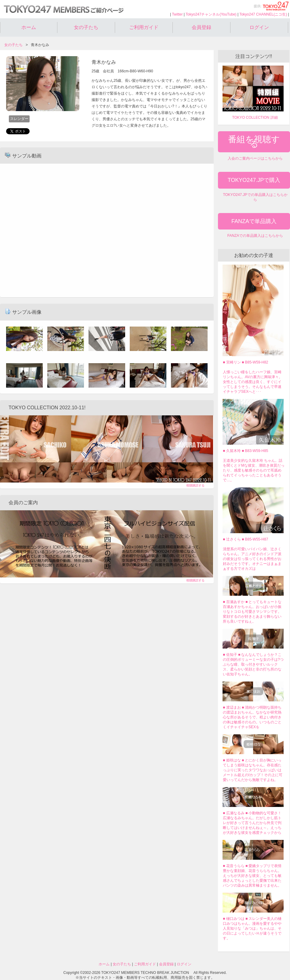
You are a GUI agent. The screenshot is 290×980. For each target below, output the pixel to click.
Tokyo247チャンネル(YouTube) (211, 14)
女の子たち (86, 27)
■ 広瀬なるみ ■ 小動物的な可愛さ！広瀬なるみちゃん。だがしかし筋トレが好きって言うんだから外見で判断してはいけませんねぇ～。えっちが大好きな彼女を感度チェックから (252, 823)
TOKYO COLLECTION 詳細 (255, 118)
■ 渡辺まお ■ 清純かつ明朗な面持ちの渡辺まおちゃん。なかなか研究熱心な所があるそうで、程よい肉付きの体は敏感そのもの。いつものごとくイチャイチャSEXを (252, 717)
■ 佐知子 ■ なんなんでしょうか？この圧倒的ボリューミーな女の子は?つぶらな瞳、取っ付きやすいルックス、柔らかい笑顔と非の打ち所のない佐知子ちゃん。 (253, 664)
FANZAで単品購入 (254, 221)
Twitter (177, 14)
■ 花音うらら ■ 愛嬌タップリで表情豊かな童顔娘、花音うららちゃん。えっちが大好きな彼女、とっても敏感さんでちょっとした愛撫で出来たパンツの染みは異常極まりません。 (252, 876)
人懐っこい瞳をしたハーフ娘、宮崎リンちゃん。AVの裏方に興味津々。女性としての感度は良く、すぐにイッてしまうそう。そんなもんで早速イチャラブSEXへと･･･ (253, 382)
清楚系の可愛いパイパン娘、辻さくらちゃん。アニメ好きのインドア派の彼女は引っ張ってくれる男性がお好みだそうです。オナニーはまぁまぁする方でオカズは (252, 559)
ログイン (259, 27)
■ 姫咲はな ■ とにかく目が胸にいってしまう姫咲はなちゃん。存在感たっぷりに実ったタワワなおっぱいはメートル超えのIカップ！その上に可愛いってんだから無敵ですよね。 (253, 770)
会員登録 (201, 27)
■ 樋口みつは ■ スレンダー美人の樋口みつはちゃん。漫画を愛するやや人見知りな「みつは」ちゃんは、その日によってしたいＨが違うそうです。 (252, 928)
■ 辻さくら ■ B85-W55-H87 (246, 539)
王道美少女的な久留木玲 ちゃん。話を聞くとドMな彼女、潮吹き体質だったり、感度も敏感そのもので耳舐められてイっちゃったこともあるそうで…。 (254, 470)
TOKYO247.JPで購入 (254, 180)
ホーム (29, 27)
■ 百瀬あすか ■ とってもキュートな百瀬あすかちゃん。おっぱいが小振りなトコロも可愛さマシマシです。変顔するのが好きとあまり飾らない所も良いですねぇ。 (252, 612)
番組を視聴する (254, 141)
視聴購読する (195, 485)
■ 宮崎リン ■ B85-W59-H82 (246, 362)
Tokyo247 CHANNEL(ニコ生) (263, 14)
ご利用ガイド (144, 27)
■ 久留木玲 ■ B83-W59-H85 (246, 451)
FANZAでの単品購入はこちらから (255, 236)
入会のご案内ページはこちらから (255, 158)
